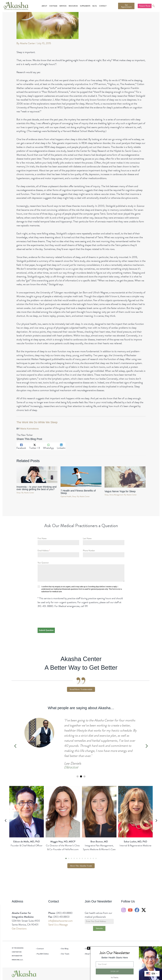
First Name (42, 538)
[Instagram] (124, 910)
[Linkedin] (61, 446)
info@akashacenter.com (60, 921)
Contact (103, 6)
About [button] (44, 6)
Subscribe (99, 928)
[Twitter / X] (35, 446)
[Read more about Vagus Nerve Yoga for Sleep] (125, 476)
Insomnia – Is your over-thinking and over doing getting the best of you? (36, 488)
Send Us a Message (58, 925)
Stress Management (116, 495)
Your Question (43, 563)
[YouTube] (130, 910)
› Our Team (65, 954)
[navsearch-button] (154, 6)
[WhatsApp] (48, 446)
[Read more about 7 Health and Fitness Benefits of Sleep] (81, 476)
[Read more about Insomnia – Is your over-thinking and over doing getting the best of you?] (37, 474)
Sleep (18, 493)
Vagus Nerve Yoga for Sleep (120, 491)
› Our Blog (64, 949)
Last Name (87, 538)
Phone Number (89, 551)
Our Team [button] (53, 6)
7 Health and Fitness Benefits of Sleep (78, 492)
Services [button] (63, 6)
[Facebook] (21, 446)
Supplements (85, 6)
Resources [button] (73, 6)
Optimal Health (66, 496)
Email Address (44, 551)
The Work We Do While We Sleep (37, 422)
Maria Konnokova (29, 429)
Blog (95, 6)
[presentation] (53, 620)
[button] (15, 746)
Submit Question (46, 630)
